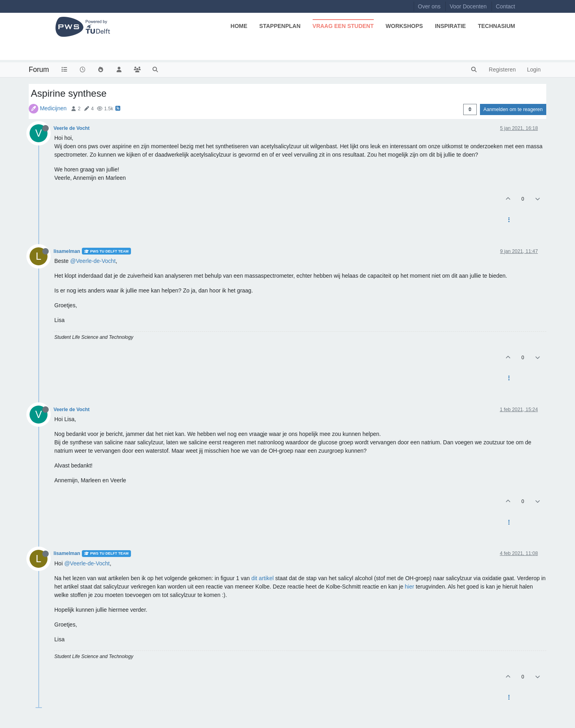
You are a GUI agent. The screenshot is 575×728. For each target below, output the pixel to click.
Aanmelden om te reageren (513, 109)
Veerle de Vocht (71, 128)
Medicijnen (53, 108)
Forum (39, 70)
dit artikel (262, 578)
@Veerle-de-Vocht (93, 261)
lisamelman (67, 251)
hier (409, 587)
